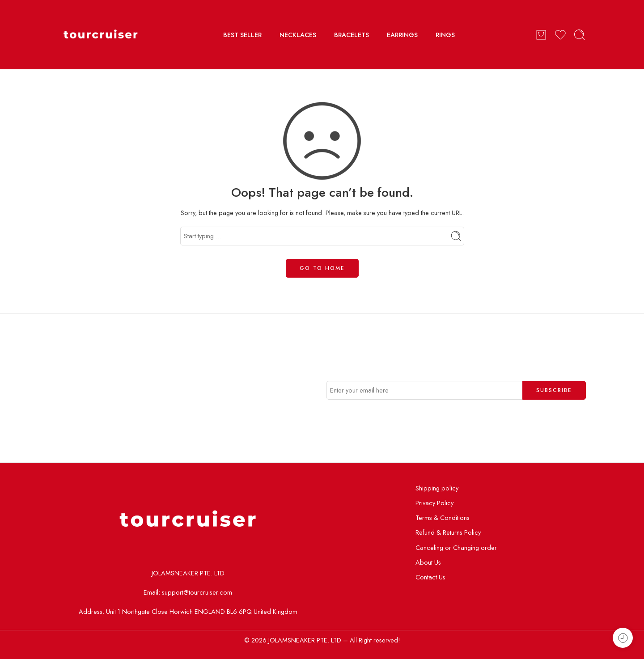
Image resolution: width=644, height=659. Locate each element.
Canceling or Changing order (456, 547)
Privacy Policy (434, 503)
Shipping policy (437, 488)
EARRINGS (402, 35)
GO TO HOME (322, 268)
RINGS (445, 35)
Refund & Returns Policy (448, 532)
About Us (428, 562)
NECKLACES (298, 35)
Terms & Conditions (443, 517)
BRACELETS (352, 35)
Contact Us (430, 577)
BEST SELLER (242, 35)
